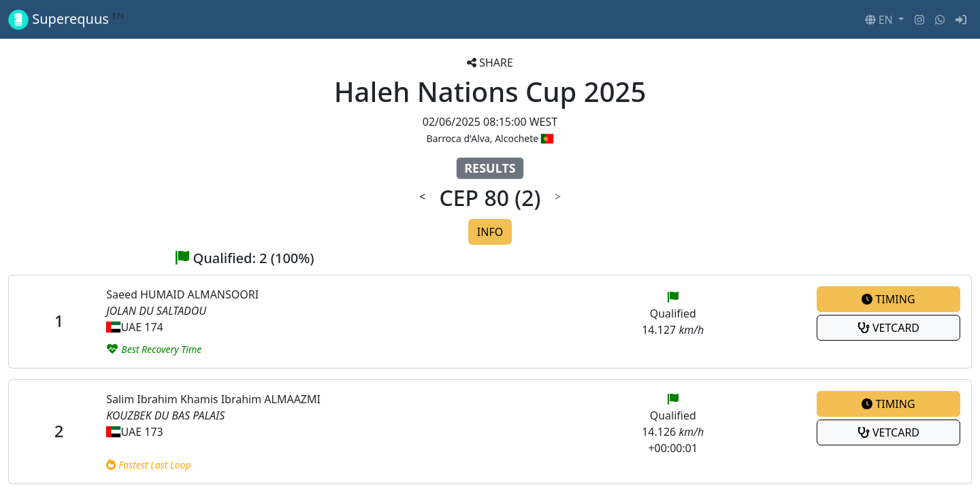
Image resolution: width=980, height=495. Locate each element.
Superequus (66, 19)
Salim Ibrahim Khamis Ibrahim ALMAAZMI (213, 399)
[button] (884, 20)
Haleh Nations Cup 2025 (490, 91)
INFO (490, 232)
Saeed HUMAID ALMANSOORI (182, 294)
